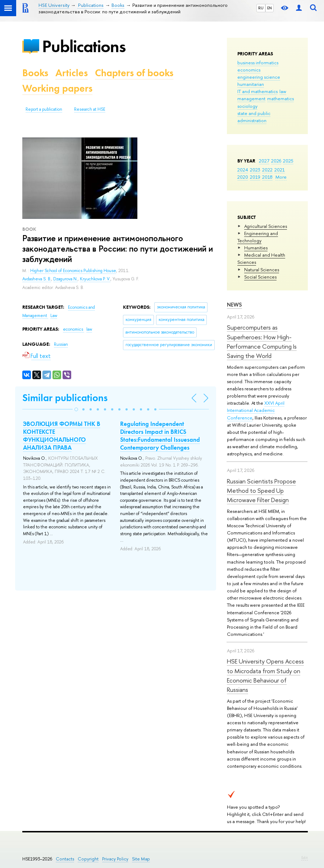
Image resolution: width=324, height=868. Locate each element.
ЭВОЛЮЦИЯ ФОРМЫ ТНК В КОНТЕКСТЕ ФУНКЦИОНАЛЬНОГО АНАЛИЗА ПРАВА (62, 436)
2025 (288, 161)
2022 (267, 170)
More (281, 177)
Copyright (88, 859)
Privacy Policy (115, 859)
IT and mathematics (257, 91)
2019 (255, 177)
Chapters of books (134, 73)
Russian (61, 344)
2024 (243, 170)
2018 (267, 177)
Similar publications (65, 398)
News (234, 305)
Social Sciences (260, 277)
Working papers (57, 88)
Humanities (256, 248)
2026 (276, 161)
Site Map (141, 859)
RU (261, 8)
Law (54, 316)
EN (270, 8)
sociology (247, 106)
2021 (280, 170)
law (283, 91)
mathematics (280, 98)
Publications (84, 46)
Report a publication (44, 109)
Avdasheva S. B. (37, 279)
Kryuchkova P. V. (95, 279)
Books (35, 73)
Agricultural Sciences (266, 226)
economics (249, 70)
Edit (305, 858)
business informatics (258, 63)
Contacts (65, 859)
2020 (243, 177)
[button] (76, 409)
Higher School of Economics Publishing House (73, 271)
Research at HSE (90, 109)
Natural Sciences (262, 270)
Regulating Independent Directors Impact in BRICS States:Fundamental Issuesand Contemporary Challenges (160, 436)
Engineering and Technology (258, 237)
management (251, 98)
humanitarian (251, 84)
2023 (255, 170)
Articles (72, 73)
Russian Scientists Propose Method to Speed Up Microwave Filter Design (261, 491)
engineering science (259, 77)
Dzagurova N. (65, 279)
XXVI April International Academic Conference (256, 410)
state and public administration (254, 117)
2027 (264, 161)
